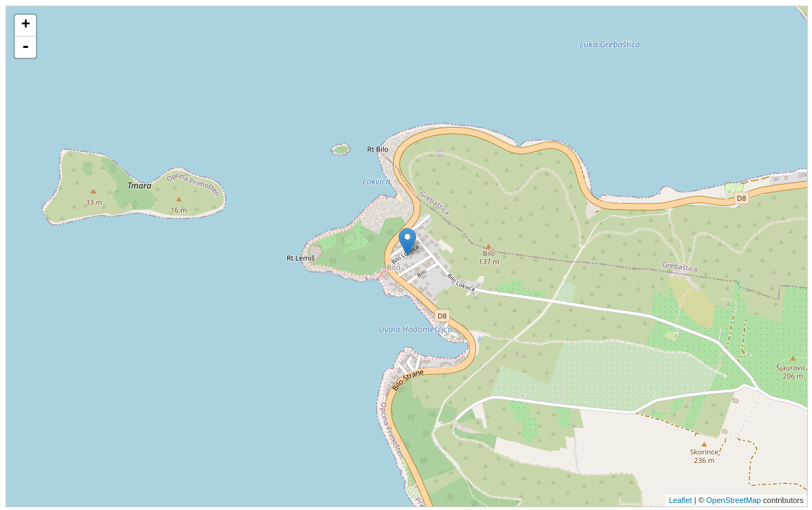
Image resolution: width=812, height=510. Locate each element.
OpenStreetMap (734, 500)
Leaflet (681, 500)
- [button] (25, 47)
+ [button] (26, 25)
